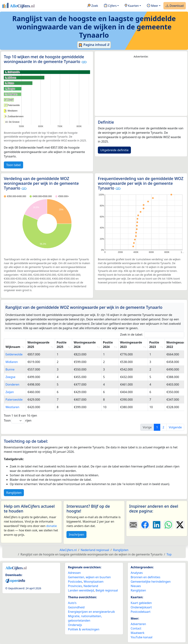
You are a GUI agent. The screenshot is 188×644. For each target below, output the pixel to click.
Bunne (10, 369)
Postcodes (75, 582)
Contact (136, 628)
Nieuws (136, 586)
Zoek (93, 6)
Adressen (74, 573)
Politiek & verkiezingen (84, 629)
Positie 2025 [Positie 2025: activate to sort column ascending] (62, 345)
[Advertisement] (141, 87)
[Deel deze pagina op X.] (180, 525)
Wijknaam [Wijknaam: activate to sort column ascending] (13, 347)
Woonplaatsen (93, 582)
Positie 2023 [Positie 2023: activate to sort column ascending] (154, 345)
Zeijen (10, 392)
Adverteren (138, 624)
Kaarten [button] (132, 6)
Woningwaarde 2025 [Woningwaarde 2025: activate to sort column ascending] (38, 345)
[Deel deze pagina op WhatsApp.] (168, 525)
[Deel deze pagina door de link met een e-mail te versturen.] (133, 525)
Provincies (75, 586)
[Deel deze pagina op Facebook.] (145, 525)
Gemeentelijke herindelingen (151, 582)
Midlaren (12, 362)
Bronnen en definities (145, 577)
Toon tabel (13, 165)
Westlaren (12, 407)
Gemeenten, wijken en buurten (89, 577)
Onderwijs (75, 625)
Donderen (12, 384)
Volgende (175, 427)
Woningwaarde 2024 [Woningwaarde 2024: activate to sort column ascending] (85, 345)
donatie (51, 526)
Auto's (72, 603)
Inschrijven (76, 535)
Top (169, 554)
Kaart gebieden (141, 603)
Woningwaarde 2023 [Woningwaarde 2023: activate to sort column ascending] (131, 345)
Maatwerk (138, 633)
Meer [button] (152, 6)
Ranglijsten (14, 493)
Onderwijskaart (141, 607)
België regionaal (107, 590)
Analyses (137, 573)
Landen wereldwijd (81, 590)
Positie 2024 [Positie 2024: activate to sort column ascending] (108, 345)
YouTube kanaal (142, 637)
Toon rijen (18, 421)
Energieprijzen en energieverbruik (91, 612)
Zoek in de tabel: (152, 335)
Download (175, 6)
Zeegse (10, 377)
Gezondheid (76, 607)
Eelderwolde (14, 354)
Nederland (91, 586)
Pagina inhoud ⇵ (94, 45)
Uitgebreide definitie (114, 150)
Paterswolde (14, 400)
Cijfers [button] (110, 6)
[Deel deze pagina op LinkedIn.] (157, 525)
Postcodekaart (141, 612)
